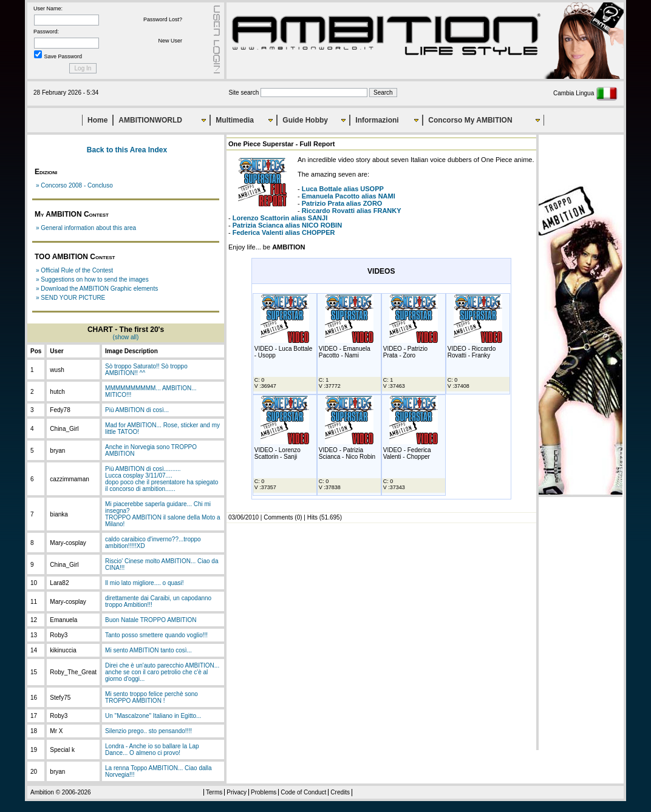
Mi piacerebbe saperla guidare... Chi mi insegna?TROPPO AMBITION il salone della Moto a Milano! (163, 514)
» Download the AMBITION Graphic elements (97, 289)
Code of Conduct (303, 792)
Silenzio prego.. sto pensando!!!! (148, 731)
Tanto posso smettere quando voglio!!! (156, 635)
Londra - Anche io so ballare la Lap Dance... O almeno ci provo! (152, 749)
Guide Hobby (305, 120)
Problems (264, 792)
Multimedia (235, 120)
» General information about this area (86, 228)
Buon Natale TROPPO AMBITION (151, 620)
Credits (340, 792)
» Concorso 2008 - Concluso (74, 185)
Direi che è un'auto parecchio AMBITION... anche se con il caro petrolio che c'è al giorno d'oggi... (162, 672)
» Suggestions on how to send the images (92, 279)
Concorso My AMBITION (470, 120)
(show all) (126, 337)
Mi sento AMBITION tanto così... (148, 650)
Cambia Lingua (585, 93)
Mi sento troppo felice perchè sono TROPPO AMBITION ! (152, 697)
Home (97, 120)
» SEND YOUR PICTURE (70, 298)
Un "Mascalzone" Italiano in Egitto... (153, 716)
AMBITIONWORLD (150, 120)
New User (170, 41)
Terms (214, 792)
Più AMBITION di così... (137, 410)
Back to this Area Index (127, 150)
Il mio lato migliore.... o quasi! (145, 583)
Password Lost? (163, 19)
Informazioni (377, 120)
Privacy (237, 792)
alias (343, 189)
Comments (278, 517)
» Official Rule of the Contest (74, 270)
